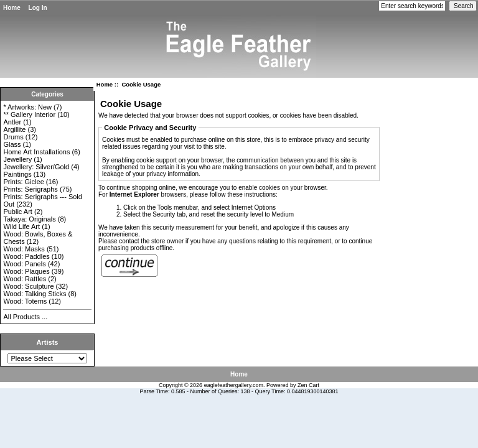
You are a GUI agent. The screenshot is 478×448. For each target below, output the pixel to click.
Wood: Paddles (26, 256)
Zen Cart (308, 385)
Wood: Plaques (26, 271)
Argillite (14, 129)
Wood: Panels (24, 264)
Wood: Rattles (25, 279)
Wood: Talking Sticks (35, 294)
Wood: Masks (24, 249)
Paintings (17, 174)
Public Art (17, 212)
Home (12, 8)
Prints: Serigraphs (30, 189)
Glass (12, 144)
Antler (12, 122)
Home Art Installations (36, 152)
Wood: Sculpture (28, 286)
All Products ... (25, 317)
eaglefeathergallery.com (234, 385)
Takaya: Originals (29, 219)
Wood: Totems (25, 301)
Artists (48, 342)
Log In (38, 8)
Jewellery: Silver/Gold (36, 167)
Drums (13, 137)
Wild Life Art (21, 226)
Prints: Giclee (23, 182)
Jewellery (17, 159)
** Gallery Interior (29, 114)
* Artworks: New (27, 107)
